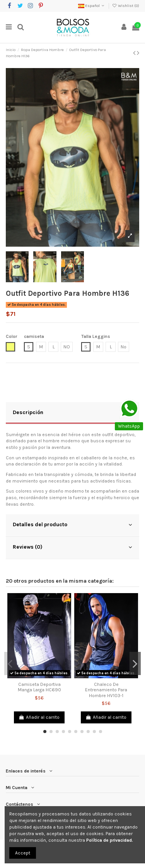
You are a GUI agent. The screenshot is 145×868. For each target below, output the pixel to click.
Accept (23, 853)
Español (92, 6)
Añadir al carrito (39, 717)
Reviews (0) (72, 547)
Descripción (72, 413)
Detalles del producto (72, 525)
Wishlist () (126, 6)
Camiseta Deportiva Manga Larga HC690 (39, 687)
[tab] (72, 413)
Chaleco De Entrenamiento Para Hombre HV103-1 (106, 690)
